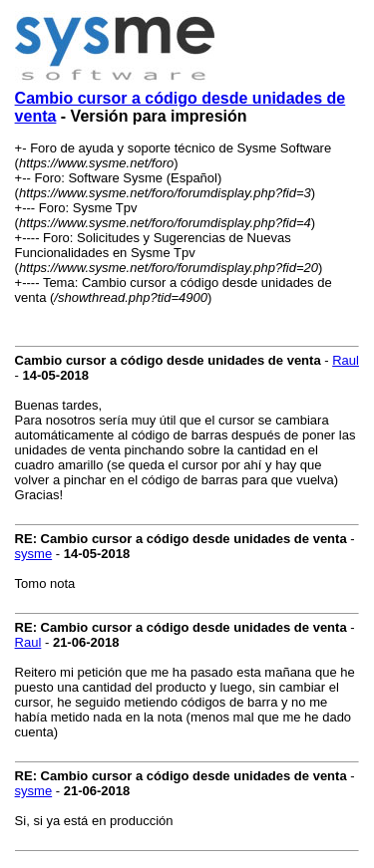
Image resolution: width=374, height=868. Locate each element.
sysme (34, 554)
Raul (346, 360)
